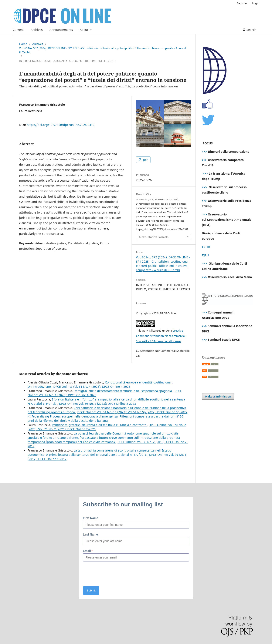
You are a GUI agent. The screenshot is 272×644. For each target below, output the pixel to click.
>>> (204, 152)
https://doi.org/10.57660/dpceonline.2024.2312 (61, 125)
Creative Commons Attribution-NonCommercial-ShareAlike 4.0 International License (161, 336)
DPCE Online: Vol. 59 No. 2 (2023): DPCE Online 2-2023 (98, 404)
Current (18, 30)
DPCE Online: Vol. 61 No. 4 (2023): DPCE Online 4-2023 (92, 387)
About (84, 30)
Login (256, 3)
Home (23, 44)
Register (242, 3)
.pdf (145, 160)
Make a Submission (218, 396)
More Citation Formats (154, 237)
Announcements (61, 30)
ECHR (206, 247)
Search (250, 30)
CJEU (205, 255)
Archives (37, 30)
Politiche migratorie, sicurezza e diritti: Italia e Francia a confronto (99, 425)
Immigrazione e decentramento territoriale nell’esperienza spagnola (123, 391)
